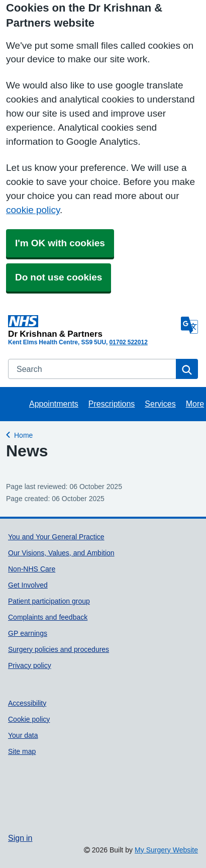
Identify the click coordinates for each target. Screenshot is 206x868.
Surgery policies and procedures (59, 649)
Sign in (20, 838)
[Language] (189, 325)
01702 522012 (128, 342)
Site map (22, 751)
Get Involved (28, 585)
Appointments (54, 404)
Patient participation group (49, 601)
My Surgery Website (166, 850)
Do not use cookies (59, 277)
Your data (23, 735)
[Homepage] (92, 326)
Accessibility (27, 703)
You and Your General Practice (56, 537)
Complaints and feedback (48, 617)
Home (23, 434)
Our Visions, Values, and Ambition (61, 553)
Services (160, 404)
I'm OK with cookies (60, 243)
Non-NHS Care (32, 569)
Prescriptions (112, 404)
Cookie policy (29, 719)
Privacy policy (30, 665)
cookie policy (33, 210)
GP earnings (28, 633)
